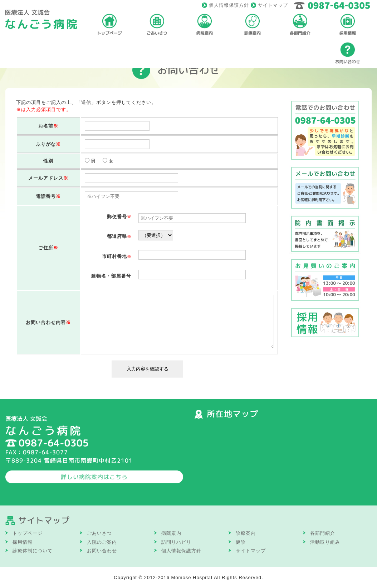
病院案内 (171, 533)
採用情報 (23, 542)
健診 (241, 542)
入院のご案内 (102, 542)
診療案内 (246, 533)
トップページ (28, 533)
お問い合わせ (102, 551)
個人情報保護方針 (229, 5)
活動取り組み (325, 542)
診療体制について (33, 551)
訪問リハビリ (176, 542)
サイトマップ (273, 5)
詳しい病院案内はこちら (94, 477)
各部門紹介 (323, 533)
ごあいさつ (99, 533)
